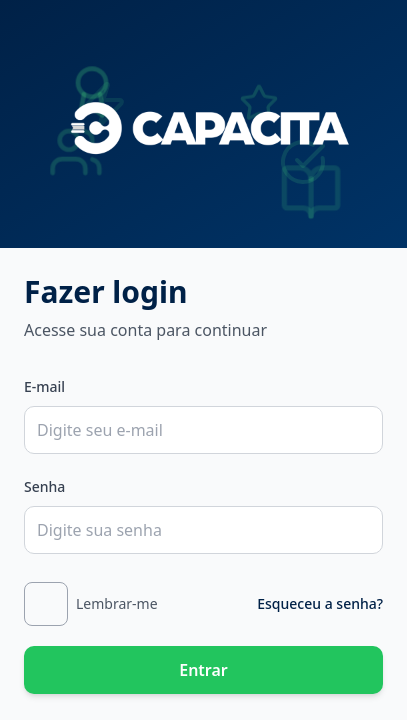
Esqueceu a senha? (320, 603)
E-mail (44, 386)
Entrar (203, 670)
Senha (44, 486)
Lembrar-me (117, 603)
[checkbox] (46, 604)
